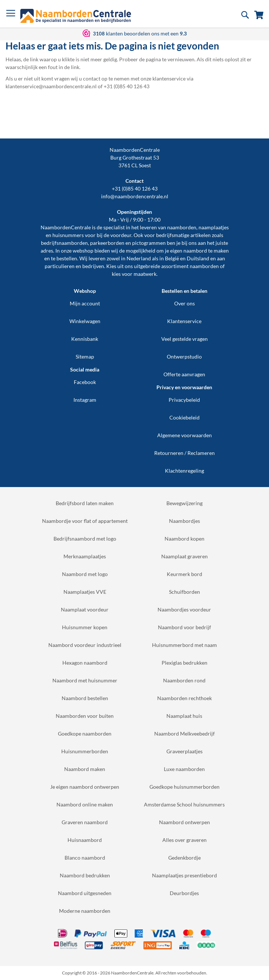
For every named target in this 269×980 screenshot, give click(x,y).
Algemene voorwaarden (184, 435)
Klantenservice (184, 321)
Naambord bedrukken (85, 875)
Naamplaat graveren (184, 556)
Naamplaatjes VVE (85, 592)
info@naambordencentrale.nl (135, 196)
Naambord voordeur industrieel (85, 645)
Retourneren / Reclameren (184, 453)
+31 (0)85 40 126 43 (135, 189)
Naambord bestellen (85, 698)
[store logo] (76, 16)
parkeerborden (107, 243)
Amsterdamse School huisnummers (184, 804)
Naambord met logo (85, 574)
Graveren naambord (85, 822)
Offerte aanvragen (184, 374)
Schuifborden (184, 592)
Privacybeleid (184, 400)
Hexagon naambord (85, 663)
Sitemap (85, 357)
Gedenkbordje (184, 858)
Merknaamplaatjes (85, 556)
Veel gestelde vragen (184, 339)
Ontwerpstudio (184, 357)
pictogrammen (149, 243)
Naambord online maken (85, 804)
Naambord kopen (184, 539)
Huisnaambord (85, 840)
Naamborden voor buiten (85, 716)
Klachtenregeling (184, 471)
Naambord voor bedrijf (184, 627)
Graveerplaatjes (184, 751)
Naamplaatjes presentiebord (184, 875)
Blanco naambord (85, 858)
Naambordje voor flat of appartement (85, 521)
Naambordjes (184, 521)
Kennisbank (85, 339)
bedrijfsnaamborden (64, 243)
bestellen (67, 258)
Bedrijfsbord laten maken (85, 503)
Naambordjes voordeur (184, 609)
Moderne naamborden (85, 911)
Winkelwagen (85, 321)
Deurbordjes (184, 893)
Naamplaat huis (184, 716)
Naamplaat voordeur (85, 609)
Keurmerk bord (184, 574)
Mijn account (85, 303)
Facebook (85, 382)
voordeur (121, 235)
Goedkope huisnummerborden (184, 787)
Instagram (85, 400)
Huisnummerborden (85, 751)
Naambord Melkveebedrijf (184, 734)
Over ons (184, 303)
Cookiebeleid (184, 417)
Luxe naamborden (184, 769)
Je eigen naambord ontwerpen (85, 787)
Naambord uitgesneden (85, 893)
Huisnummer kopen (85, 627)
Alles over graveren (184, 840)
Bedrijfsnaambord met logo (85, 539)
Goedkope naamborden (85, 734)
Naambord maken (85, 769)
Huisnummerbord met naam (184, 645)
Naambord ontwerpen (184, 822)
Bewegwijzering (184, 503)
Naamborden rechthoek (184, 698)
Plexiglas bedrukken (184, 663)
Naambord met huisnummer (85, 680)
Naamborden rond (184, 680)
